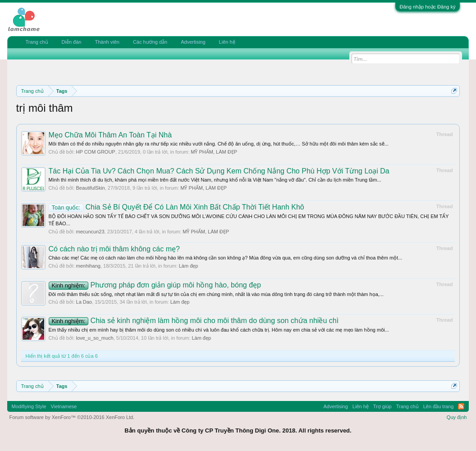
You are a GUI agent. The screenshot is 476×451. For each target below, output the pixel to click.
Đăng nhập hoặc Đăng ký (428, 7)
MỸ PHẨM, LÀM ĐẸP (214, 152)
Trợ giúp (382, 406)
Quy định (457, 417)
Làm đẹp (189, 266)
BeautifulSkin (91, 188)
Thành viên (107, 42)
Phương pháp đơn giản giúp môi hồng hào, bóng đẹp (155, 285)
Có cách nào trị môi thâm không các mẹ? (114, 249)
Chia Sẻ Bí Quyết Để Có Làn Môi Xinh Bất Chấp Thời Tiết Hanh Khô (176, 207)
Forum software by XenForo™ (72, 417)
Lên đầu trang (439, 406)
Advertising (193, 42)
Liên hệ (227, 42)
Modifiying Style (29, 406)
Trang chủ (37, 42)
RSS (461, 406)
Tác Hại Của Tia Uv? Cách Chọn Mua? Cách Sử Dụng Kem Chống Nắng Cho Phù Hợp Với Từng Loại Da (219, 171)
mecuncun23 (90, 232)
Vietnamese (64, 406)
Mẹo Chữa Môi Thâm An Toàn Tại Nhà (110, 135)
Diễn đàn (72, 42)
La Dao (84, 302)
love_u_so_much (95, 338)
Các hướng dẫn (150, 42)
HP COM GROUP (96, 152)
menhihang (88, 266)
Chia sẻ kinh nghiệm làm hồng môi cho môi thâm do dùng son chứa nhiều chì (194, 321)
